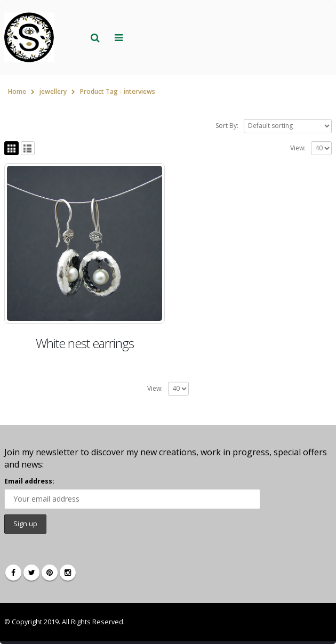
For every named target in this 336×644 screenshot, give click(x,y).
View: (298, 148)
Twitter (31, 573)
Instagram (68, 573)
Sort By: (227, 126)
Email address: (29, 481)
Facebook (13, 573)
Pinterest (50, 573)
